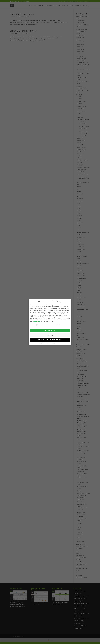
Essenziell (39, 324)
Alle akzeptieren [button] (50, 330)
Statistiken (60, 324)
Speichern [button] (50, 334)
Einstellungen (36, 321)
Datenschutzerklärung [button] (51, 343)
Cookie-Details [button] (43, 343)
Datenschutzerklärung (46, 319)
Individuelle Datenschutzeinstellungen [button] (50, 339)
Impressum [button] (58, 343)
